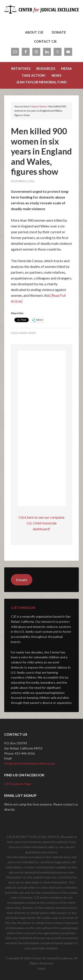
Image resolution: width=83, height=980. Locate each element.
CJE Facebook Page (18, 784)
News (32, 333)
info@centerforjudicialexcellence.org (30, 763)
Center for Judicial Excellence (42, 16)
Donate (22, 580)
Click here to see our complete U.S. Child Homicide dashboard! (41, 523)
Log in (41, 968)
